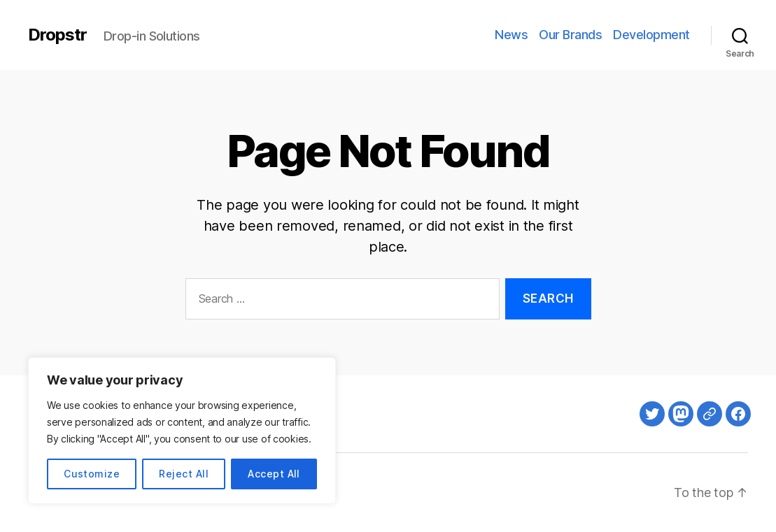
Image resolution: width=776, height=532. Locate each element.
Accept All (274, 474)
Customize (92, 474)
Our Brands (570, 35)
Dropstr (57, 35)
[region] (182, 431)
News (511, 35)
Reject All (184, 474)
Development (651, 35)
